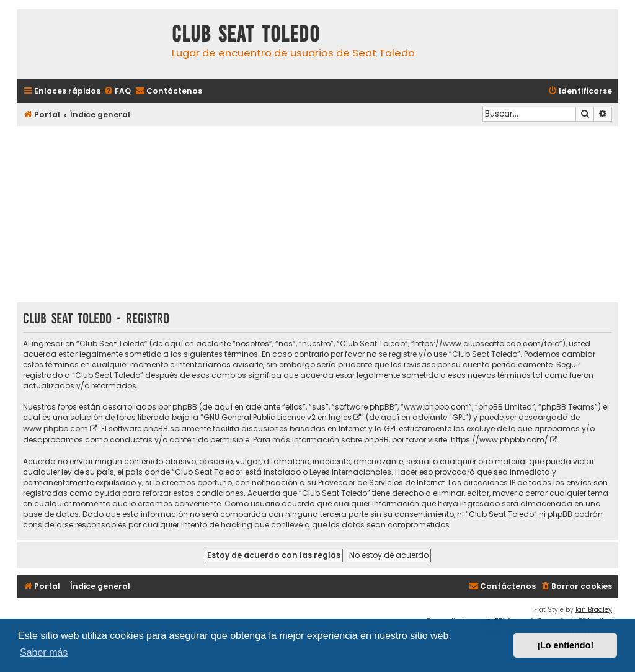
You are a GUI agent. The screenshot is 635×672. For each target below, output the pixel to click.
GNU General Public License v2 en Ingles (278, 417)
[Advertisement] (317, 215)
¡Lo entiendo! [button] (565, 645)
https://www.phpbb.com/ (500, 440)
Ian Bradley (594, 610)
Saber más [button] (44, 652)
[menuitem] (117, 92)
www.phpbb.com (56, 428)
